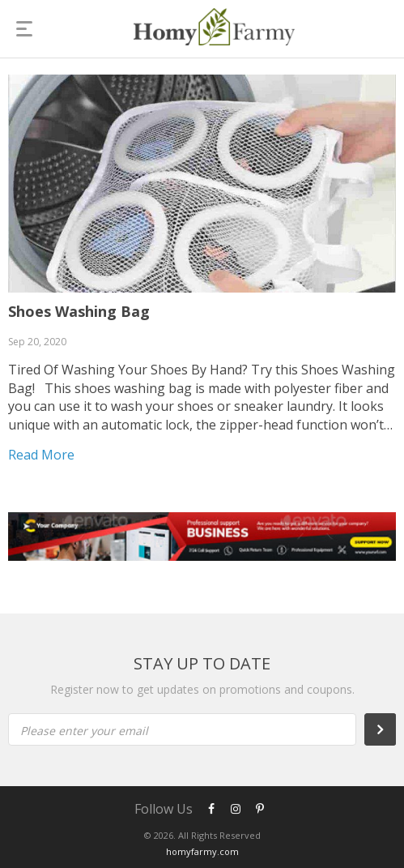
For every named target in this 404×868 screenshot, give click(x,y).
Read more (41, 455)
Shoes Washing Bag (79, 311)
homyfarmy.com (202, 851)
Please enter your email (84, 731)
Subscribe (389, 729)
